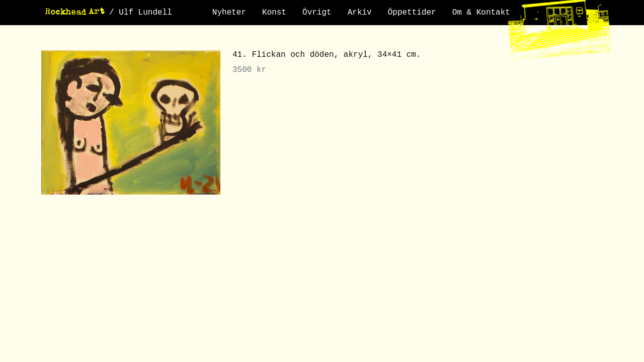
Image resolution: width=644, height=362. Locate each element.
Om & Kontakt (481, 13)
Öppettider (412, 13)
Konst (274, 13)
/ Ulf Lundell (141, 13)
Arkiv (360, 13)
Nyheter (229, 13)
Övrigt (317, 13)
